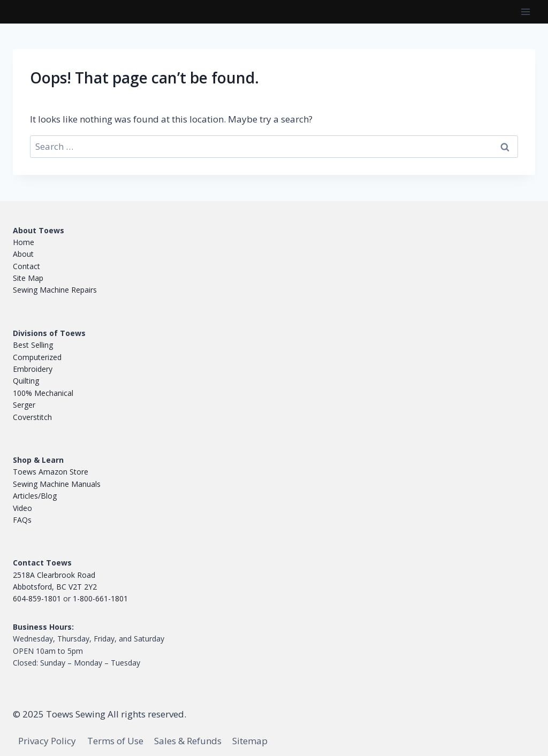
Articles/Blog (35, 496)
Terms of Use (115, 741)
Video (22, 508)
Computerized (37, 357)
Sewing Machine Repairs (55, 290)
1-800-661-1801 (100, 598)
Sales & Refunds (188, 741)
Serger (24, 405)
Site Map (28, 278)
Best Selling (33, 345)
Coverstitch (32, 417)
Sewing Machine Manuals (57, 484)
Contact (26, 266)
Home (24, 242)
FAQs (22, 520)
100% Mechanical (43, 393)
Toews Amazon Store (51, 472)
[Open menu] (525, 12)
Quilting (26, 381)
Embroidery (33, 369)
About (23, 254)
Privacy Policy (47, 741)
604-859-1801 (37, 598)
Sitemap (250, 741)
